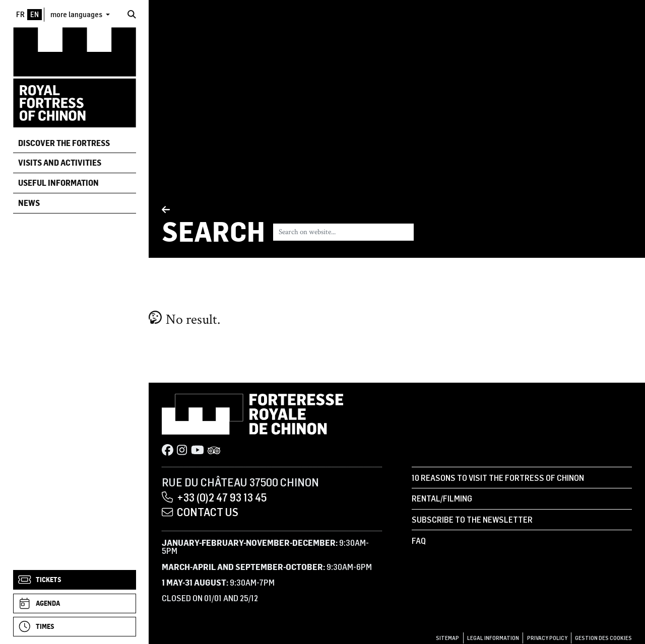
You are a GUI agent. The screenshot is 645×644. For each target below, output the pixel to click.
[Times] (75, 627)
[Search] (132, 14)
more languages (77, 14)
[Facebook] (168, 451)
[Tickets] (75, 580)
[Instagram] (182, 451)
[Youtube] (198, 451)
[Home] (75, 77)
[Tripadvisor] (214, 451)
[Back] (213, 210)
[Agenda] (75, 603)
